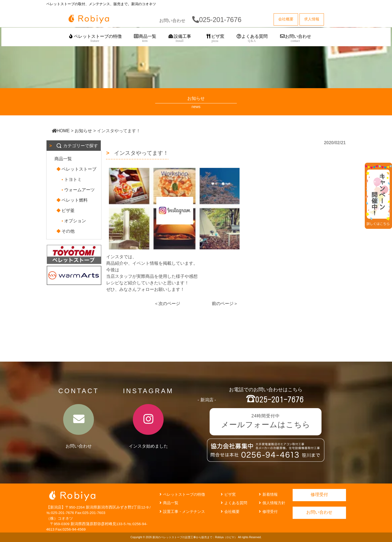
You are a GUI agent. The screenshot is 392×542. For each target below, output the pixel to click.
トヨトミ (71, 179)
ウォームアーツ (77, 190)
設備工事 (180, 39)
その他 (66, 231)
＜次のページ (167, 304)
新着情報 (268, 494)
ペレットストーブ (77, 169)
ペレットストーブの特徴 (95, 39)
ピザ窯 (215, 39)
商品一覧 (145, 39)
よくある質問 (252, 39)
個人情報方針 (271, 503)
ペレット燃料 (72, 200)
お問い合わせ (295, 39)
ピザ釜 (66, 210)
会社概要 (229, 512)
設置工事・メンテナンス (182, 512)
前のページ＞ (225, 304)
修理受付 (268, 512)
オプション (73, 221)
